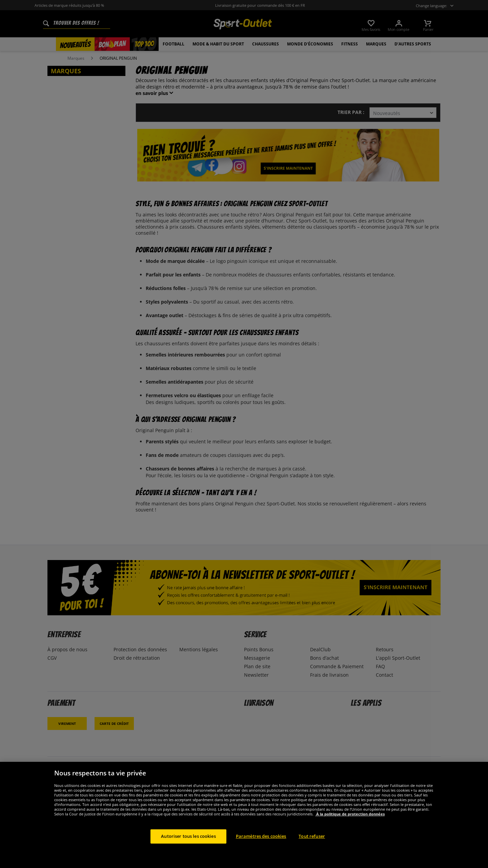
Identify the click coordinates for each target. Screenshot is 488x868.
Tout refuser (312, 841)
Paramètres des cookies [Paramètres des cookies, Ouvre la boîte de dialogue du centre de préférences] (261, 841)
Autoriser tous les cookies (188, 841)
